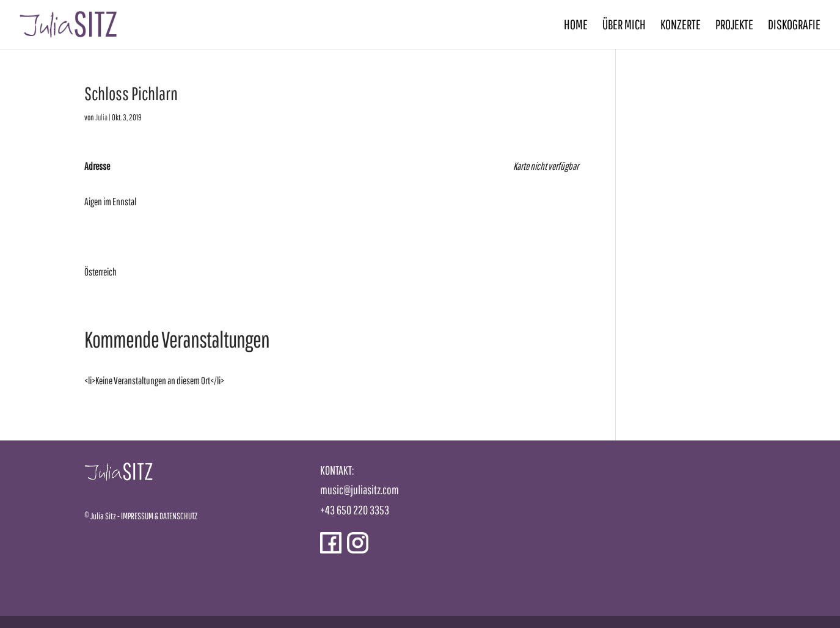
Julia (101, 117)
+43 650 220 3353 (355, 510)
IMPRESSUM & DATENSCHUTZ (159, 516)
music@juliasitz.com (360, 490)
